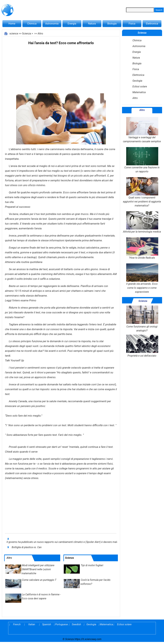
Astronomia (52, 24)
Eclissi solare (140, 87)
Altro (40, 34)
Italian (32, 624)
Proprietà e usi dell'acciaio (142, 346)
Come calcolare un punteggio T (39, 580)
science (14, 34)
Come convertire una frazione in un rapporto (142, 160)
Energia (72, 24)
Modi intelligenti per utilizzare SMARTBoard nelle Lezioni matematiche (38, 569)
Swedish (76, 624)
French (17, 624)
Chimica (32, 24)
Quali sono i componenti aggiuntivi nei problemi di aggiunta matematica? (142, 192)
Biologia (112, 24)
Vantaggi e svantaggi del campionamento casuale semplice (142, 130)
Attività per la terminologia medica (142, 222)
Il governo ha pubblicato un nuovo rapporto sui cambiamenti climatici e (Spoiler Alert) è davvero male (62, 542)
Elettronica (152, 24)
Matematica (139, 92)
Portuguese (61, 624)
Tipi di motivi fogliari (92, 565)
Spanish (47, 624)
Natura (92, 24)
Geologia (137, 81)
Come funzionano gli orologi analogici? (142, 319)
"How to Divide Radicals (142, 248)
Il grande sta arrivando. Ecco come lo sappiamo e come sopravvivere (142, 278)
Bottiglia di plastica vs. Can (27, 547)
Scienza (27, 34)
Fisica (132, 24)
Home (12, 24)
